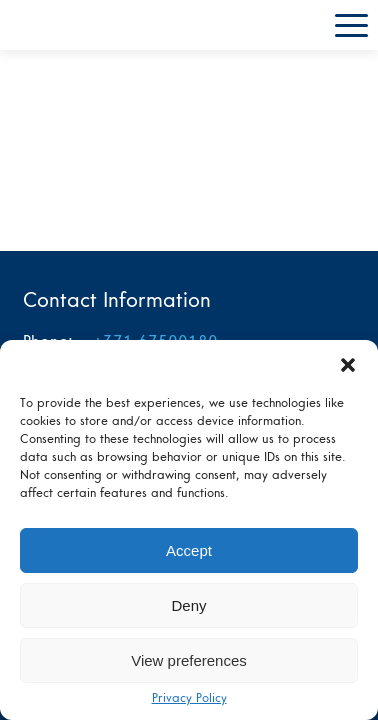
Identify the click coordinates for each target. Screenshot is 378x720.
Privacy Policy (189, 699)
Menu (351, 25)
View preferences (189, 660)
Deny (188, 605)
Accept (189, 550)
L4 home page (65, 25)
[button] (348, 365)
